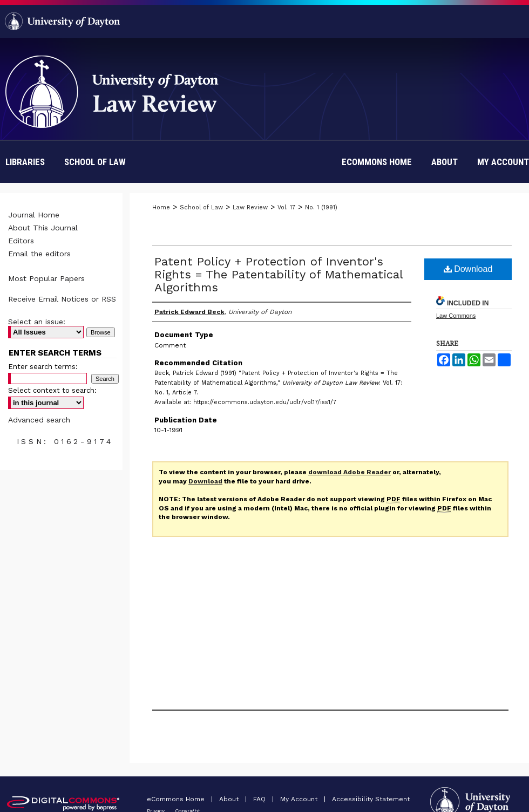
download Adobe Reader (350, 472)
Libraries (25, 162)
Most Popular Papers (46, 278)
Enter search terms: (43, 367)
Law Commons (456, 316)
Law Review (250, 207)
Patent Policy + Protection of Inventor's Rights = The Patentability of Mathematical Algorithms (279, 274)
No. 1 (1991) (321, 207)
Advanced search (39, 420)
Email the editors (39, 254)
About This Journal (43, 228)
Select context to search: (52, 390)
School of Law (95, 162)
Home (161, 207)
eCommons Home (177, 799)
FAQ (260, 799)
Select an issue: (37, 322)
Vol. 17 (286, 207)
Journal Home (34, 215)
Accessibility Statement (371, 799)
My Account (300, 799)
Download (468, 269)
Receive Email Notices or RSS (62, 299)
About (230, 799)
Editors (21, 241)
